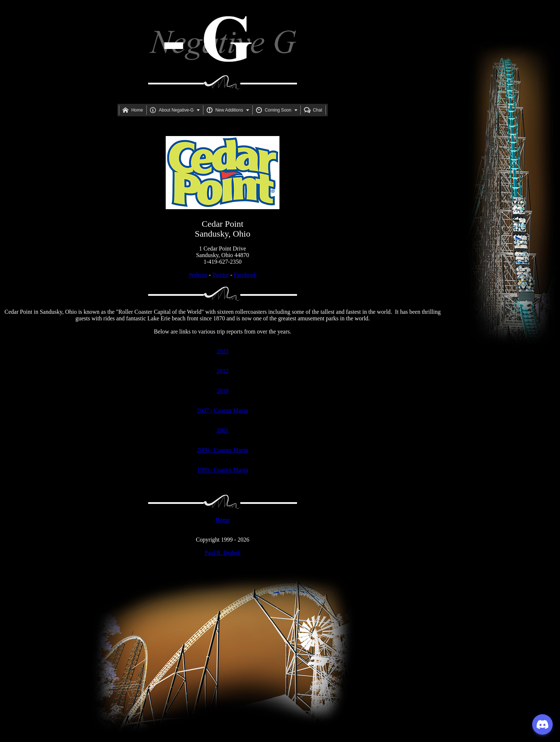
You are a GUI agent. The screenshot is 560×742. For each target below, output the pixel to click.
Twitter (221, 275)
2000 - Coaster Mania (223, 450)
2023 (223, 351)
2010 (223, 391)
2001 (223, 430)
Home (223, 520)
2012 (223, 371)
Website (198, 275)
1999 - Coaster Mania (223, 470)
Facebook (245, 275)
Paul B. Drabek (222, 553)
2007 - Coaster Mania (223, 410)
